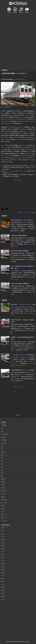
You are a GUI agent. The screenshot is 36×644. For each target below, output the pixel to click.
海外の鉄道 (4, 500)
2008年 (3, 582)
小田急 (3, 452)
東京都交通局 (4, 434)
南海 (2, 470)
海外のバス (4, 518)
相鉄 (2, 461)
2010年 (3, 576)
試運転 (34, 213)
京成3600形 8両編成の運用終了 (19, 235)
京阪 (2, 467)
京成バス (3, 512)
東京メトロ (4, 455)
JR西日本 (3, 488)
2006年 (3, 587)
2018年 (3, 552)
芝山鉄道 (3, 443)
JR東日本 (3, 482)
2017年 (3, 555)
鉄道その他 (4, 503)
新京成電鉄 (4, 440)
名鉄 (2, 464)
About (9, 10)
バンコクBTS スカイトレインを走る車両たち (23, 355)
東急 (2, 446)
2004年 (3, 593)
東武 (2, 458)
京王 (2, 449)
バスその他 (4, 521)
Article (15, 10)
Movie (27, 10)
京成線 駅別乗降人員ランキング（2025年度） (23, 370)
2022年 (3, 540)
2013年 (3, 567)
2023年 (3, 537)
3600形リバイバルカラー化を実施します (13, 171)
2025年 (3, 531)
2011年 (3, 573)
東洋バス (3, 509)
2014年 (3, 564)
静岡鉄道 (3, 479)
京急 (2, 431)
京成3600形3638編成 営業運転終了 (20, 284)
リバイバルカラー (28, 213)
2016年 (3, 558)
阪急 (2, 473)
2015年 (3, 561)
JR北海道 (3, 491)
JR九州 (3, 494)
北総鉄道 (3, 437)
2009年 (3, 579)
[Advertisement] (18, 50)
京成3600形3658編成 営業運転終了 (20, 251)
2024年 (3, 534)
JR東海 (3, 485)
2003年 (3, 596)
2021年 (3, 543)
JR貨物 (3, 497)
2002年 (3, 599)
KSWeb (18, 3)
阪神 (2, 476)
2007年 (3, 585)
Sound (21, 10)
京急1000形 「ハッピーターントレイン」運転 (23, 304)
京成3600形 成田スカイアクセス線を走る (22, 220)
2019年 (3, 549)
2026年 (3, 528)
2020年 (3, 546)
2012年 (3, 570)
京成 (21, 213)
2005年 (3, 591)
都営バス (3, 515)
